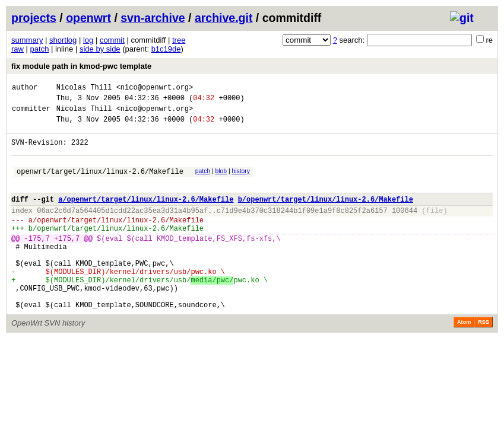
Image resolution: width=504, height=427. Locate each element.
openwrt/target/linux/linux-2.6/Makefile (100, 184)
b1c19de (166, 49)
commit (112, 40)
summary (27, 40)
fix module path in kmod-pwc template (81, 66)
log (88, 40)
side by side (100, 49)
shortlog (63, 40)
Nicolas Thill (84, 89)
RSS (484, 359)
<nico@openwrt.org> (155, 89)
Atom (464, 359)
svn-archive (153, 18)
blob (221, 182)
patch (40, 49)
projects (34, 18)
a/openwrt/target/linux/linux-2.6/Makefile (146, 215)
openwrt (88, 18)
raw (18, 49)
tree (179, 40)
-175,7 (37, 261)
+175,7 (67, 261)
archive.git (224, 18)
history (240, 182)
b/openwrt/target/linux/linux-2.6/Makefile (326, 215)
